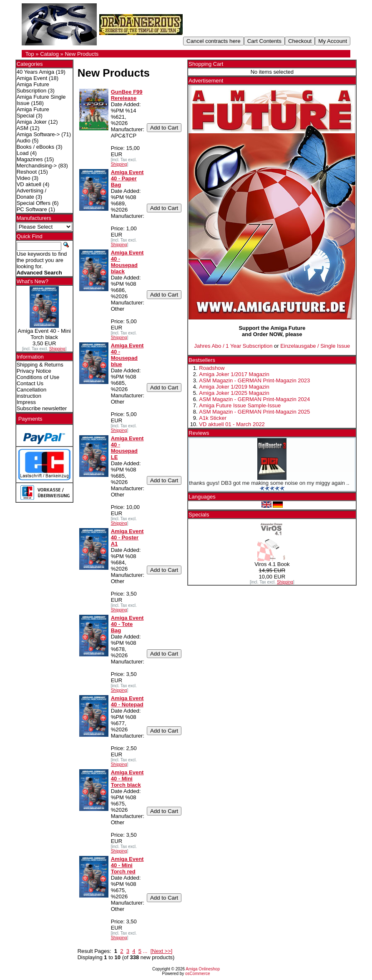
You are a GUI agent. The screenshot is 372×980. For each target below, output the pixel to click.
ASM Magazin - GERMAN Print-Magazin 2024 (254, 399)
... (145, 951)
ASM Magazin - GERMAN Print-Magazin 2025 (254, 412)
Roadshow (212, 368)
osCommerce (197, 974)
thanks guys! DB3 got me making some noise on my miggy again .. (269, 483)
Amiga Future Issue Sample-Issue (240, 405)
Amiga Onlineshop (203, 969)
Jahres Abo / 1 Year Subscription (233, 346)
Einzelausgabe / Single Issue (315, 346)
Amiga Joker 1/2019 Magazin (234, 387)
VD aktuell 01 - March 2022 (232, 424)
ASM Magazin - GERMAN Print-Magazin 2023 (254, 380)
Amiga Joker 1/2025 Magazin (234, 393)
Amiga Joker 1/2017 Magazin (234, 374)
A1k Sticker (213, 418)
